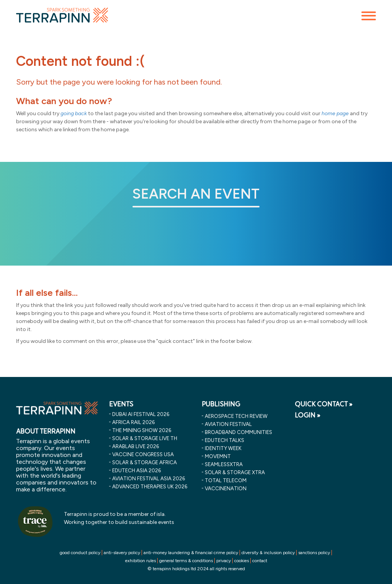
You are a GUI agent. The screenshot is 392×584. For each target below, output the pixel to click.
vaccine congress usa (143, 454)
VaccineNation (226, 488)
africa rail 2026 (133, 422)
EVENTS (121, 404)
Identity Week (223, 448)
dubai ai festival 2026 (141, 414)
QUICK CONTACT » (324, 404)
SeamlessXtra (224, 464)
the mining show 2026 (142, 430)
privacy (224, 561)
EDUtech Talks (225, 440)
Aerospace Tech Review (236, 416)
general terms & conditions (186, 561)
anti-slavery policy (122, 553)
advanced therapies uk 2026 (150, 486)
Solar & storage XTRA (235, 472)
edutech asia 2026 (136, 470)
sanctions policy (314, 553)
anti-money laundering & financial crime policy (191, 553)
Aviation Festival (228, 424)
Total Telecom (226, 480)
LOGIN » (308, 415)
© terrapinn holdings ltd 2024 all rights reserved (196, 569)
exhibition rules (140, 561)
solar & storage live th (145, 438)
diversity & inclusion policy (268, 553)
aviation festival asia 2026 (149, 478)
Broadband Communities (238, 432)
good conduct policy (80, 553)
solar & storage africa (145, 462)
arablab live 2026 (136, 446)
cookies (242, 561)
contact (260, 561)
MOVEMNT (218, 456)
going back (74, 113)
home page (335, 113)
